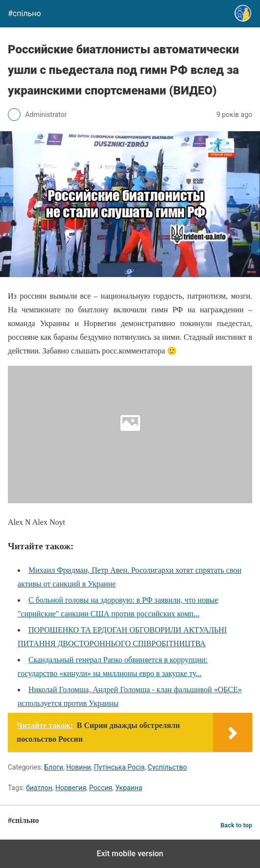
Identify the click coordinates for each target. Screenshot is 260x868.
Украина (129, 788)
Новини (78, 767)
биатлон (39, 788)
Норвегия (71, 788)
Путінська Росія (119, 767)
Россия (101, 788)
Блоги (54, 767)
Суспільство (167, 767)
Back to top (236, 825)
